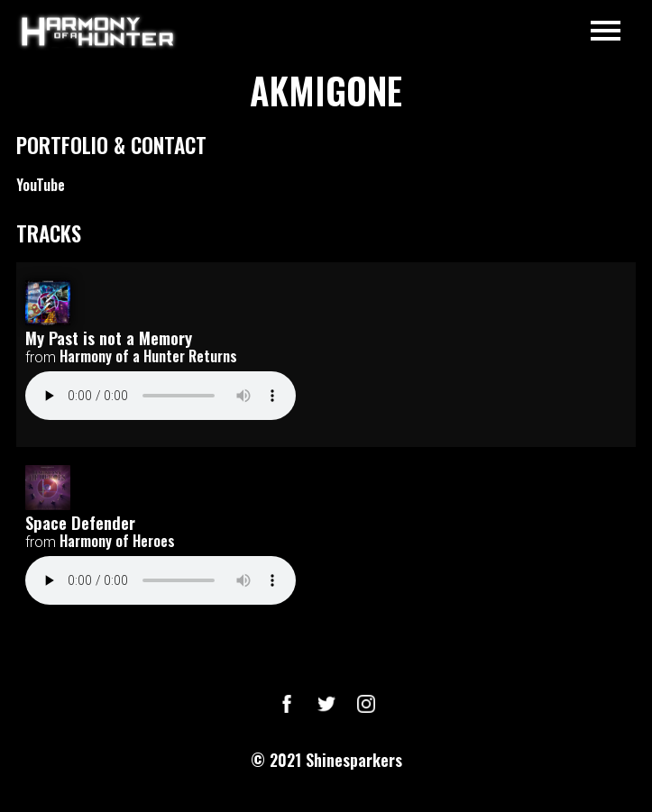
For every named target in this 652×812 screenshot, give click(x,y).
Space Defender (80, 522)
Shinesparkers (354, 760)
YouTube (41, 185)
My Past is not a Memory (109, 338)
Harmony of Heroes (117, 541)
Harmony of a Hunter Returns (148, 356)
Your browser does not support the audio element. (161, 396)
